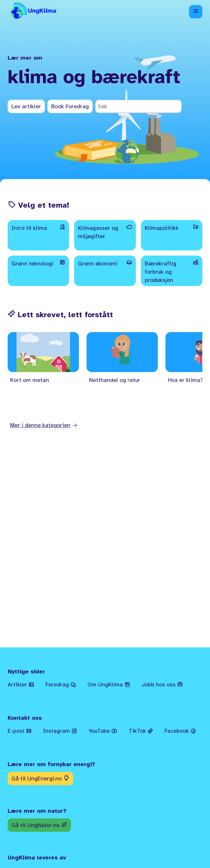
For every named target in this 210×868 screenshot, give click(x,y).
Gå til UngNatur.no (39, 825)
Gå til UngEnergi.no (40, 778)
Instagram (60, 731)
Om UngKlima (109, 684)
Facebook (180, 731)
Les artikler (26, 106)
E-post (20, 731)
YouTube (103, 731)
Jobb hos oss (162, 684)
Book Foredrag (70, 106)
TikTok (141, 731)
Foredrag (61, 684)
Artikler (21, 684)
